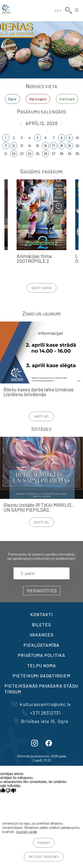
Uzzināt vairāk (27, 832)
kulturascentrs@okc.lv (41, 704)
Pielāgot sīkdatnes (44, 857)
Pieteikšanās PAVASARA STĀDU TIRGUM (41, 689)
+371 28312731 (41, 713)
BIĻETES (41, 625)
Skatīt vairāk (42, 288)
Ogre (12, 99)
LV (57, 10)
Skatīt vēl (41, 416)
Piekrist (44, 843)
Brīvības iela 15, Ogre (41, 721)
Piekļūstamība (41, 645)
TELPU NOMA (42, 665)
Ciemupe (67, 99)
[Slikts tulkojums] (11, 791)
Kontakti (42, 614)
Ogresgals (38, 99)
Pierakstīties (42, 591)
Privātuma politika (41, 655)
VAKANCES (42, 635)
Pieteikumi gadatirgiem (41, 676)
